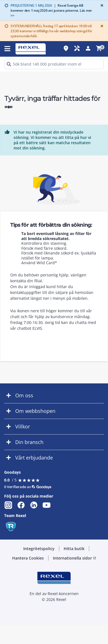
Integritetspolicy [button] (39, 549)
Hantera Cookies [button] (28, 558)
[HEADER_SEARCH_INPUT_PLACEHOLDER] (54, 64)
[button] (54, 395)
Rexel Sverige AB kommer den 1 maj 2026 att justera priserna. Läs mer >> (51, 10)
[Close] (101, 5)
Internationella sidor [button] (74, 558)
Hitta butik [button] (74, 549)
